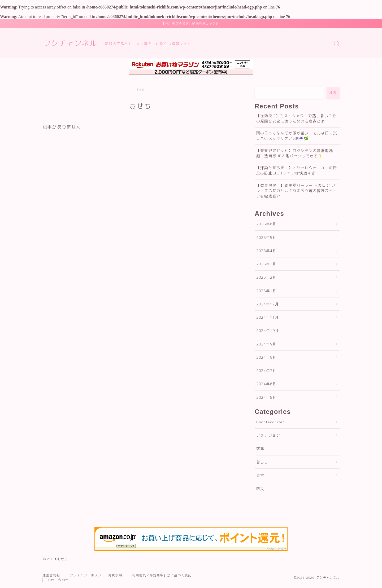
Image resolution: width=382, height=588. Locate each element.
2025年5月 (266, 237)
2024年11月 (268, 317)
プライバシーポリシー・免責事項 (96, 575)
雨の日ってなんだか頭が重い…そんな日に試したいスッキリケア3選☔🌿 (297, 136)
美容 (260, 475)
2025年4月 (266, 251)
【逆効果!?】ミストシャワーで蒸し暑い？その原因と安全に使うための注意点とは (296, 118)
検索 (333, 93)
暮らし (262, 462)
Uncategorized (271, 422)
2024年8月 (266, 357)
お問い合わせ (58, 580)
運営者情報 (51, 575)
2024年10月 (268, 330)
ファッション (268, 435)
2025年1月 (266, 291)
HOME (48, 559)
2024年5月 (266, 397)
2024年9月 (266, 344)
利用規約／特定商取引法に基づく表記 (162, 575)
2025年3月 (266, 264)
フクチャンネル (70, 43)
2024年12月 (268, 304)
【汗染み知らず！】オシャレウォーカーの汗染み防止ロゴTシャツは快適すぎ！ (297, 170)
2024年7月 (266, 370)
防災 (260, 488)
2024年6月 (266, 384)
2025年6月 (266, 224)
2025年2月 (266, 277)
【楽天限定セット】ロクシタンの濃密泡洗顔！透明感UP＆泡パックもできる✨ (295, 153)
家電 (260, 448)
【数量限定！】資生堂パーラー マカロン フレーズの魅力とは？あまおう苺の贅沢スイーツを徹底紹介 (297, 191)
